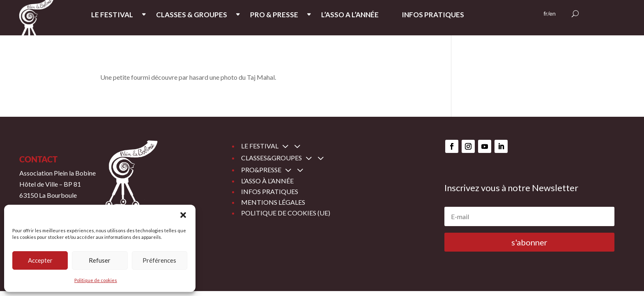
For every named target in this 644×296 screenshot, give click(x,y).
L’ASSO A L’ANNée (350, 15)
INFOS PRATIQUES (433, 15)
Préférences (159, 260)
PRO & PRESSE (274, 15)
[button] (183, 215)
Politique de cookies (96, 280)
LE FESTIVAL (112, 15)
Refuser (100, 260)
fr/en (550, 14)
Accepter (40, 260)
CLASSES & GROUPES (192, 15)
